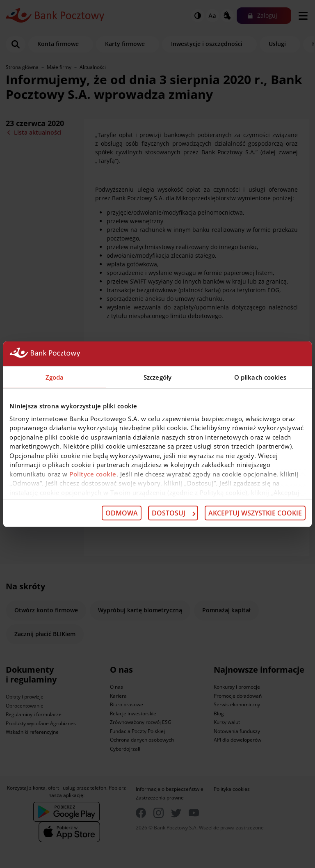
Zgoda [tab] (55, 377)
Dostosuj (173, 513)
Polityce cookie (93, 474)
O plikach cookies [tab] (260, 377)
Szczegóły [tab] (157, 377)
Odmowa (122, 513)
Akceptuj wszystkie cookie (255, 513)
